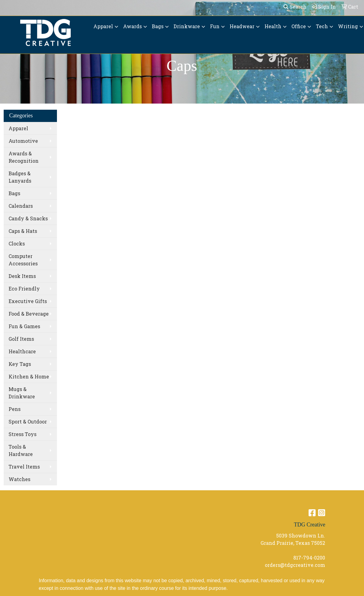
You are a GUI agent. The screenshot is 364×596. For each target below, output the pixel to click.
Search (295, 7)
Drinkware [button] (187, 26)
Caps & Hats (23, 231)
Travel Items (24, 467)
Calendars (21, 206)
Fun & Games (24, 326)
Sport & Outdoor (28, 421)
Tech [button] (322, 26)
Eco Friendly (24, 289)
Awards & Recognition (24, 157)
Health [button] (273, 26)
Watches (19, 479)
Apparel (18, 128)
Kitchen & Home (29, 376)
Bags (14, 193)
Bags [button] (158, 26)
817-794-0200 (309, 558)
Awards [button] (132, 26)
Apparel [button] (103, 26)
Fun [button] (215, 26)
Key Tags (20, 364)
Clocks (17, 243)
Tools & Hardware (21, 450)
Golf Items (21, 339)
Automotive (23, 141)
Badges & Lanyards (20, 177)
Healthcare (22, 351)
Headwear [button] (242, 26)
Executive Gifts (28, 301)
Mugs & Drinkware (22, 393)
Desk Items (22, 276)
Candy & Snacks (28, 218)
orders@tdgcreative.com (295, 565)
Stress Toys (23, 434)
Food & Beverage (29, 314)
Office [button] (299, 26)
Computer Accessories (23, 260)
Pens (15, 409)
